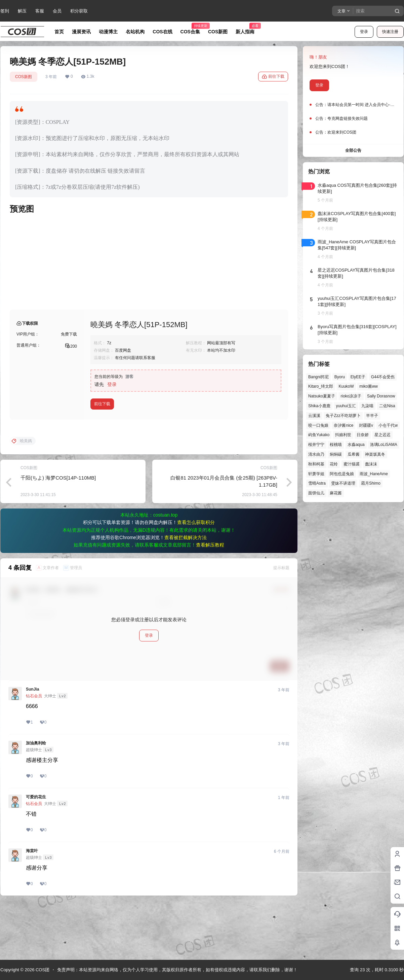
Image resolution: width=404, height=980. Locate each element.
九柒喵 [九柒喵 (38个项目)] (367, 406)
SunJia (32, 743)
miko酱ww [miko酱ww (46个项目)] (369, 386)
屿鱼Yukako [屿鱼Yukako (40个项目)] (319, 435)
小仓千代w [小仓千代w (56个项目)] (388, 425)
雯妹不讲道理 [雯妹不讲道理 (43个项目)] (343, 483)
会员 (57, 11)
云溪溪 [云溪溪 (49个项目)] (314, 416)
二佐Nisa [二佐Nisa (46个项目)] (387, 406)
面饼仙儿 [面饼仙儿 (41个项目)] (316, 493)
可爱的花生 (36, 851)
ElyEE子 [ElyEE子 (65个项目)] (358, 377)
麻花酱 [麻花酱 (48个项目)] (336, 493)
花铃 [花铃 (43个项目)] (334, 464)
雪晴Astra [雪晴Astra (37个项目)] (317, 483)
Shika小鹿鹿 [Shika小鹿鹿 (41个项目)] (319, 406)
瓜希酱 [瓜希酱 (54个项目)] (354, 454)
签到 (5, 11)
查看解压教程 (210, 599)
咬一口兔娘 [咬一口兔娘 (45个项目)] (318, 425)
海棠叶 (32, 905)
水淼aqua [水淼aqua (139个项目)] (356, 445)
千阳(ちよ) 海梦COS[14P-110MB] (58, 532)
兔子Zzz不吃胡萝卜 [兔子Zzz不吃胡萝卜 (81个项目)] (343, 416)
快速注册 (390, 32)
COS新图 (24, 77)
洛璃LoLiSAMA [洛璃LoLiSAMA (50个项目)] (384, 445)
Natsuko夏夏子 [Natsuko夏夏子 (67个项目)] (322, 396)
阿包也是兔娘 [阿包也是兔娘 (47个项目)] (342, 474)
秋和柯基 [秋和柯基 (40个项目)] (316, 464)
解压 (22, 11)
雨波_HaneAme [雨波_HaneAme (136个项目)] (374, 474)
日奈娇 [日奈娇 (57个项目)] (363, 435)
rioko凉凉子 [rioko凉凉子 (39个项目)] (351, 396)
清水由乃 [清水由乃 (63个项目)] (316, 454)
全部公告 (353, 150)
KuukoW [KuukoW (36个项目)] (346, 386)
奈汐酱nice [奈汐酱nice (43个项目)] (344, 425)
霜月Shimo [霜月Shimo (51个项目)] (371, 483)
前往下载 (273, 77)
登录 (364, 32)
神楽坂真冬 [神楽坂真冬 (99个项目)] (375, 454)
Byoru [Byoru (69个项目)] (340, 377)
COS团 (42, 970)
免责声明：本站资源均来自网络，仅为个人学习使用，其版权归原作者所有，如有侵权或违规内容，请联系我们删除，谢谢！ (177, 970)
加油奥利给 (36, 797)
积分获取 (79, 11)
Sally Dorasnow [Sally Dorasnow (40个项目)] (381, 396)
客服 (40, 11)
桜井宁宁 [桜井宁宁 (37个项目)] (316, 445)
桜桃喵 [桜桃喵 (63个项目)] (336, 445)
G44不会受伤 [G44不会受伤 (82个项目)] (383, 377)
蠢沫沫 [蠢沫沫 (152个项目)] (371, 464)
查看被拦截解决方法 (186, 592)
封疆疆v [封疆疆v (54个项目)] (366, 425)
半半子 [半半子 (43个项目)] (372, 416)
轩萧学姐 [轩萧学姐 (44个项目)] (316, 474)
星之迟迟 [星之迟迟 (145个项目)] (382, 435)
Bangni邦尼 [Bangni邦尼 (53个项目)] (318, 377)
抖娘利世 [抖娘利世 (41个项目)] (343, 435)
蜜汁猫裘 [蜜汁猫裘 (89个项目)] (352, 464)
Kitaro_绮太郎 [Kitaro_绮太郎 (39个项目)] (321, 386)
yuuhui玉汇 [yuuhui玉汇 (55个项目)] (346, 406)
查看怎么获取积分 (196, 576)
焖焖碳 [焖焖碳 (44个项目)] (336, 454)
